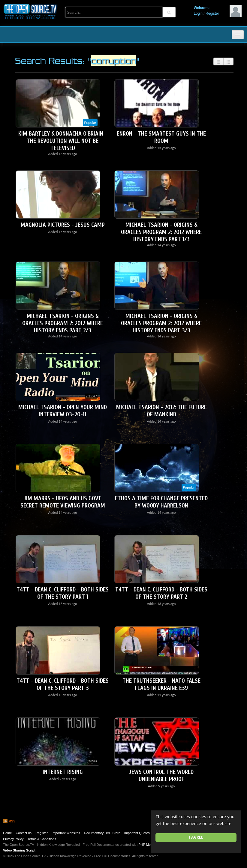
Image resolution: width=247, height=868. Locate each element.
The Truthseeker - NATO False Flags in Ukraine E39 (161, 684)
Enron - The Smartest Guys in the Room (161, 137)
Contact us (24, 833)
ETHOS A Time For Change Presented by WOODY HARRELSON (161, 502)
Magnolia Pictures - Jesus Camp (63, 225)
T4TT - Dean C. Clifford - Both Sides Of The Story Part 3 (63, 684)
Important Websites (66, 833)
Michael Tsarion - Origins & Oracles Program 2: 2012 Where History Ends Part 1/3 (161, 232)
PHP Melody (148, 845)
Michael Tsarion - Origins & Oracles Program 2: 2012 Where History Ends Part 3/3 (161, 323)
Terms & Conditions (42, 839)
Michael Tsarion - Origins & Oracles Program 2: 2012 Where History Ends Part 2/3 (63, 323)
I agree (196, 837)
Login (198, 13)
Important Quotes (137, 833)
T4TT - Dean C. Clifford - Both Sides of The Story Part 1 (63, 593)
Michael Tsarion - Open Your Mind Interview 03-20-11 (63, 411)
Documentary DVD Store (102, 833)
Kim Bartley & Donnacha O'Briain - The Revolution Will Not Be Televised (63, 141)
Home (7, 833)
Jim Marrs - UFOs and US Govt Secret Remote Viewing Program (63, 502)
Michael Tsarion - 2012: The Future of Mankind (161, 411)
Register (212, 13)
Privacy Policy (13, 839)
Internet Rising (63, 772)
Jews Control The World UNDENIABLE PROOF (161, 775)
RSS (9, 821)
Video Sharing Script (19, 850)
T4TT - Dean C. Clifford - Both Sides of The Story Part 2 (161, 593)
